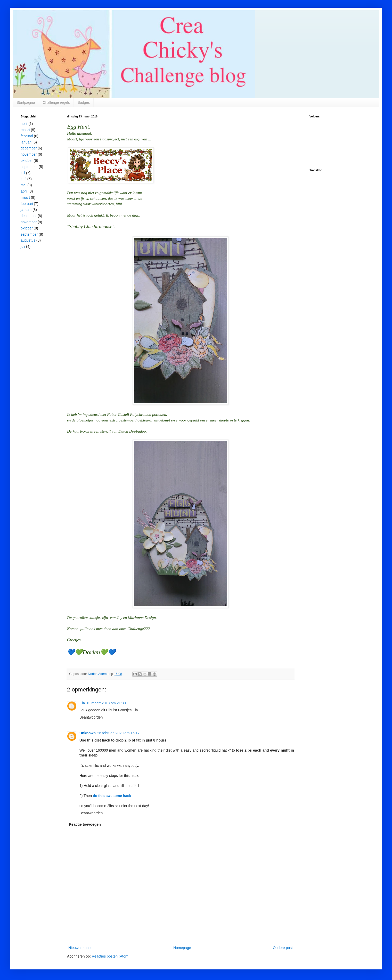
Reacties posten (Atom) (111, 956)
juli (23, 173)
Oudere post (283, 948)
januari (26, 142)
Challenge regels (56, 102)
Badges (84, 102)
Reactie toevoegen (85, 824)
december (29, 148)
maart (25, 130)
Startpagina (26, 102)
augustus (28, 240)
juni (23, 179)
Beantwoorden (91, 717)
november (29, 154)
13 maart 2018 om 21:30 (106, 703)
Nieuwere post (80, 948)
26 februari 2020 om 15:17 (118, 733)
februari (27, 136)
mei (24, 185)
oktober (27, 161)
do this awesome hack (112, 796)
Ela (82, 703)
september (29, 167)
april (24, 124)
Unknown (88, 733)
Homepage (182, 948)
